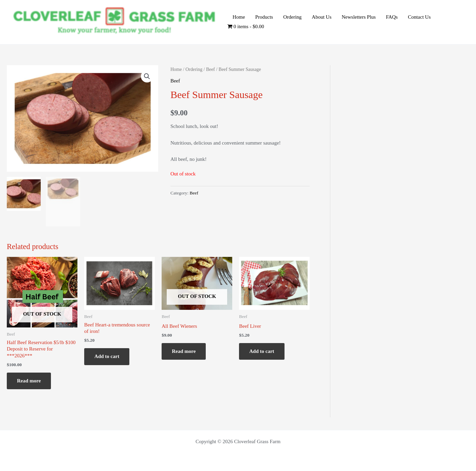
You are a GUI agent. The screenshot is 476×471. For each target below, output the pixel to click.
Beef (210, 69)
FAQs (392, 17)
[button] (147, 76)
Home (239, 17)
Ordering (292, 17)
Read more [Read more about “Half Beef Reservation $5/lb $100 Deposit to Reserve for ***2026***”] (29, 381)
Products (264, 17)
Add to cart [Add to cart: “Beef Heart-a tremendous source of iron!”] (107, 356)
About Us (322, 17)
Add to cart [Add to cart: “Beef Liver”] (262, 351)
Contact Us (419, 17)
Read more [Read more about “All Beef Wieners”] (184, 351)
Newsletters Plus (359, 17)
